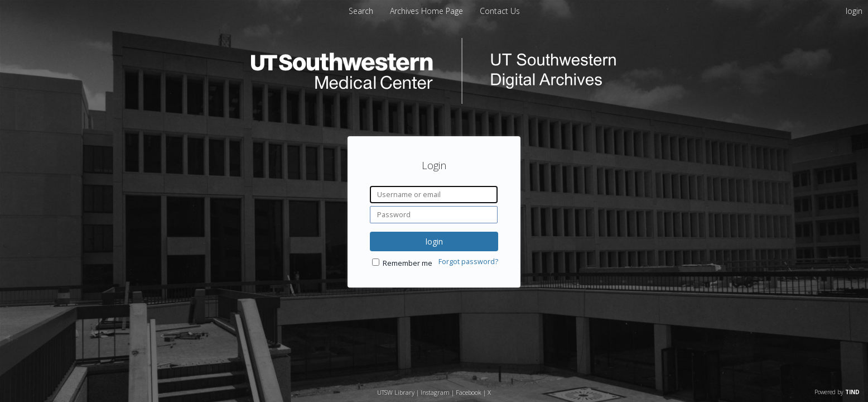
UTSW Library (396, 392)
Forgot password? (468, 262)
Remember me (408, 263)
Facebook (469, 392)
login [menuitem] (854, 11)
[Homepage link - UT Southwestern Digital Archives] (434, 101)
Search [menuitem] (361, 11)
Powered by (837, 392)
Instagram (435, 392)
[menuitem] (428, 11)
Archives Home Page (428, 11)
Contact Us (500, 11)
